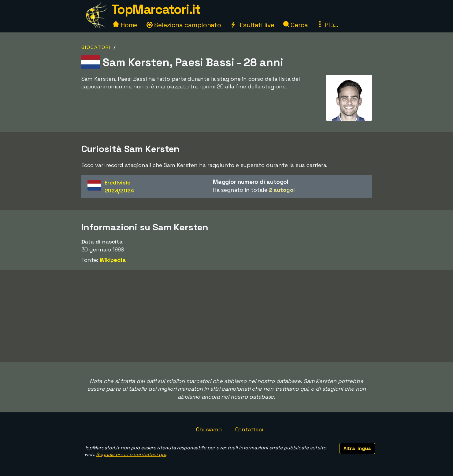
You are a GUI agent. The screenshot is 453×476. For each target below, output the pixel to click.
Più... (328, 25)
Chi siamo (209, 429)
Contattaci (249, 429)
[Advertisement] (227, 316)
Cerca (296, 25)
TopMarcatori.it (156, 9)
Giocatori (96, 47)
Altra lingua (357, 448)
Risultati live (252, 25)
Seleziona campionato (184, 25)
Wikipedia (113, 260)
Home (125, 25)
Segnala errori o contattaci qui (131, 454)
